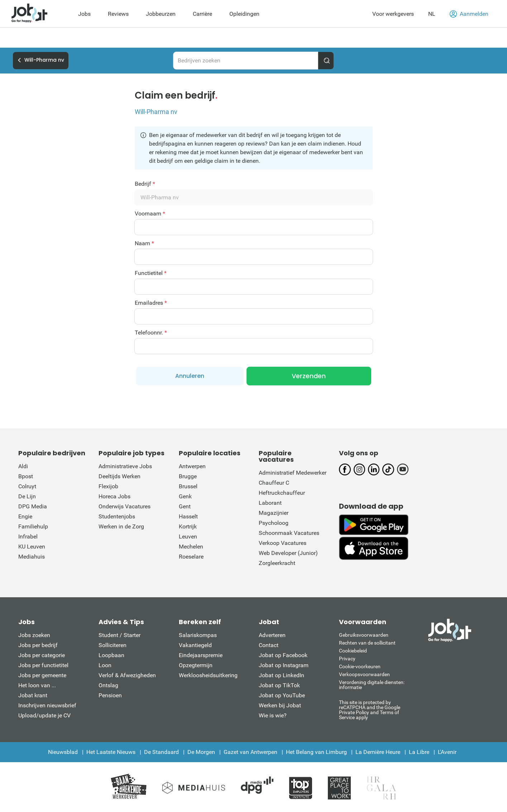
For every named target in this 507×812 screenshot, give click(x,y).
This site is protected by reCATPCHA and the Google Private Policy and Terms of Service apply (370, 710)
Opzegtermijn (196, 665)
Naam (144, 243)
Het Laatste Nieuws (111, 752)
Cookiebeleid (353, 651)
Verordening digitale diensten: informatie (372, 685)
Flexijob (108, 486)
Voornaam (150, 214)
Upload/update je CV (44, 715)
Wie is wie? (273, 715)
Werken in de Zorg (121, 526)
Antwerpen (192, 466)
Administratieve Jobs (125, 466)
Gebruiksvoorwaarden (364, 635)
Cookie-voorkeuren (360, 666)
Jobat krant (33, 695)
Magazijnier (274, 513)
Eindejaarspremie (201, 655)
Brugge (188, 476)
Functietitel (151, 273)
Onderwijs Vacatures (125, 506)
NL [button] (432, 14)
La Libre (419, 752)
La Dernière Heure (378, 752)
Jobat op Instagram (284, 665)
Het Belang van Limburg (316, 752)
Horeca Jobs (114, 496)
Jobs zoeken (34, 635)
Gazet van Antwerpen (250, 752)
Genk (185, 496)
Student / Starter (119, 635)
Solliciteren (113, 645)
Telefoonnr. (151, 333)
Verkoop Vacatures (283, 543)
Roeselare (191, 557)
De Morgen (201, 752)
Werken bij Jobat (280, 705)
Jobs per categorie (42, 655)
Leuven (188, 536)
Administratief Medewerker (293, 473)
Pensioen (110, 695)
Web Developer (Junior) (288, 553)
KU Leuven (32, 547)
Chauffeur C (274, 483)
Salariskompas (198, 635)
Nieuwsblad (63, 752)
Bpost (26, 476)
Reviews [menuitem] (118, 14)
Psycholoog (274, 523)
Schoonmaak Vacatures (289, 533)
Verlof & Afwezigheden (127, 675)
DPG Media (33, 506)
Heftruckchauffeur (282, 493)
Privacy (347, 659)
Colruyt (27, 486)
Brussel (188, 486)
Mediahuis (32, 557)
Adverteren (272, 635)
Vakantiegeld (195, 645)
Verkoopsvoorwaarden (364, 674)
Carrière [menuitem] (202, 14)
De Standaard (161, 752)
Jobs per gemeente (42, 675)
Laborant (270, 503)
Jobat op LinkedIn (281, 675)
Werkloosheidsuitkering (208, 675)
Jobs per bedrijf (38, 645)
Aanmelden (469, 14)
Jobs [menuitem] (84, 14)
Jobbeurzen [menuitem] (161, 14)
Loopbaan (111, 655)
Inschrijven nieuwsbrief (47, 705)
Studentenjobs (117, 516)
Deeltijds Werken (119, 476)
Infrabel (28, 536)
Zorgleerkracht (277, 563)
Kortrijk (188, 526)
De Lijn (27, 496)
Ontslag (108, 685)
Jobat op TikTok (279, 685)
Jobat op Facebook (283, 655)
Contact (269, 645)
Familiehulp (33, 526)
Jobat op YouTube (282, 695)
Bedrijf (145, 184)
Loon (105, 665)
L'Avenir (447, 752)
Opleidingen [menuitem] (244, 14)
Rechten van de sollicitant (367, 643)
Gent (185, 506)
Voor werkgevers (393, 14)
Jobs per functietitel (43, 665)
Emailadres (151, 303)
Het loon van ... (37, 685)
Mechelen (191, 547)
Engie (25, 516)
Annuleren (190, 376)
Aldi (23, 466)
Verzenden (309, 376)
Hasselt (188, 516)
